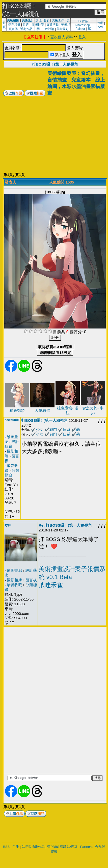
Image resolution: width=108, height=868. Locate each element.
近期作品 (26, 29)
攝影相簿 (14, 580)
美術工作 (58, 20)
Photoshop (83, 25)
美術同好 (63, 29)
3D (89, 29)
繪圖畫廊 (14, 570)
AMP (101, 27)
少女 (40, 429)
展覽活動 (52, 25)
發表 (46, 20)
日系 (67, 429)
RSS (6, 847)
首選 (26, 25)
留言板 (31, 580)
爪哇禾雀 (51, 585)
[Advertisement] (55, 134)
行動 (100, 23)
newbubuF (12, 420)
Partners (86, 847)
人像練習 (42, 410)
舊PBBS (53, 847)
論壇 (39, 20)
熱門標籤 (14, 25)
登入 (82, 37)
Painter (80, 29)
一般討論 (48, 29)
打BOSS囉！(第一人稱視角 (55, 64)
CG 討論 (82, 21)
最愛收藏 (14, 585)
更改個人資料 (62, 37)
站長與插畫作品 (33, 847)
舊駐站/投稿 (69, 847)
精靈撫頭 (17, 410)
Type (8, 525)
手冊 (16, 847)
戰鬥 (53, 429)
